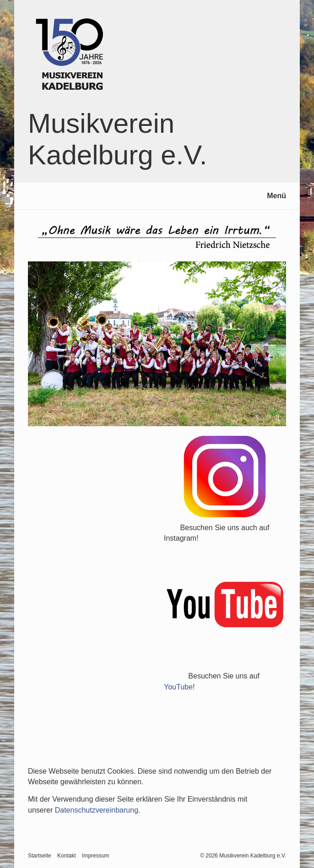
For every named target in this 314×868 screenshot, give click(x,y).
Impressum (95, 856)
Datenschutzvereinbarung (97, 810)
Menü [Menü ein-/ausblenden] (276, 196)
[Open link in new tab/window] (225, 477)
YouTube (178, 687)
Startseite (40, 856)
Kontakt (67, 856)
